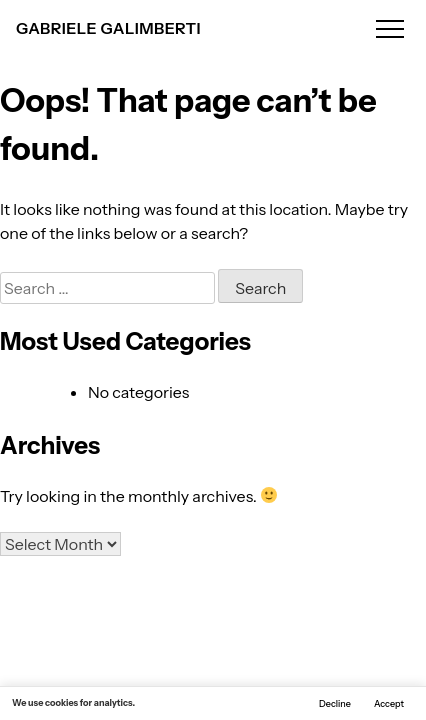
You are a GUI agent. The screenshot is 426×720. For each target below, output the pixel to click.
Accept (389, 703)
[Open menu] (390, 28)
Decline (335, 703)
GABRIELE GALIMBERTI (108, 28)
